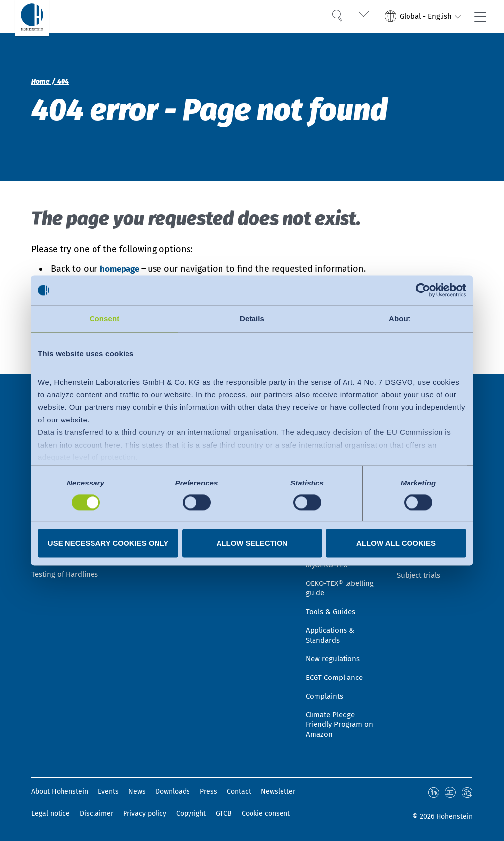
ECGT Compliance (337, 673)
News (137, 792)
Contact (239, 792)
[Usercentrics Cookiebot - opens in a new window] (423, 290)
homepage (122, 269)
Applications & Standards (332, 628)
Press (208, 792)
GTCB (224, 814)
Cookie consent (266, 814)
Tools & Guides (332, 602)
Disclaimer (96, 814)
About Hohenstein (60, 792)
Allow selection (252, 543)
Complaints (326, 693)
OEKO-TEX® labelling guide (343, 578)
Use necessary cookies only (108, 543)
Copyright (191, 814)
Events (108, 792)
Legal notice (51, 814)
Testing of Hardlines (67, 583)
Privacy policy (145, 814)
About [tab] (400, 318)
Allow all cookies (396, 543)
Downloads (173, 792)
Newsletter (278, 792)
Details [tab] (252, 318)
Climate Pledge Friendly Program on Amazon (341, 724)
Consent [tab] (105, 318)
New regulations (334, 653)
